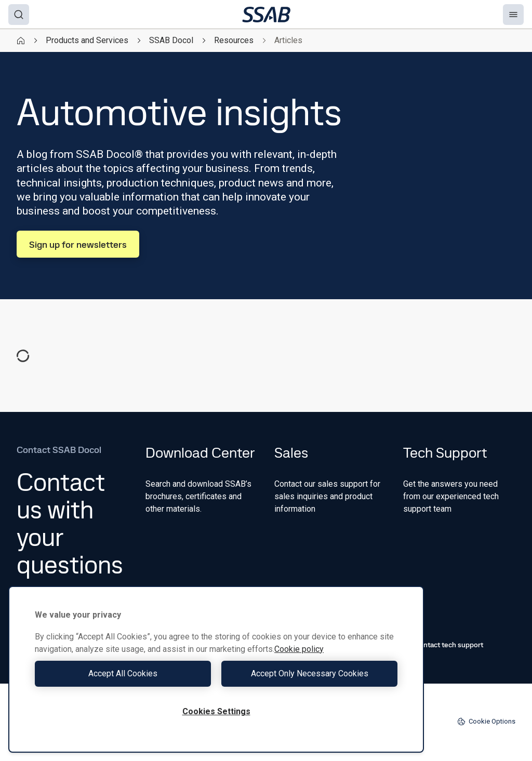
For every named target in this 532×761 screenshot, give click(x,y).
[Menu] (513, 15)
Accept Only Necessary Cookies (310, 673)
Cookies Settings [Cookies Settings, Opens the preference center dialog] (216, 711)
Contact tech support (443, 645)
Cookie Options (486, 722)
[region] (216, 669)
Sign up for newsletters (78, 244)
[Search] (19, 15)
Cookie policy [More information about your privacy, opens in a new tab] (299, 649)
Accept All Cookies (123, 673)
